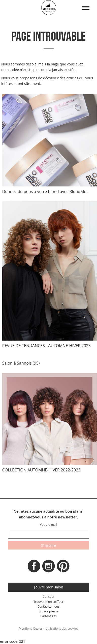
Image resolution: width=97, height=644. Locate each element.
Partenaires (48, 616)
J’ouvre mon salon (49, 587)
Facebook (34, 567)
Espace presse (48, 611)
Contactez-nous (48, 606)
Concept (48, 597)
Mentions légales (31, 628)
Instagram (49, 567)
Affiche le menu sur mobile (86, 8)
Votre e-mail (48, 525)
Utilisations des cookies (62, 628)
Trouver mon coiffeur (48, 602)
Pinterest (63, 567)
